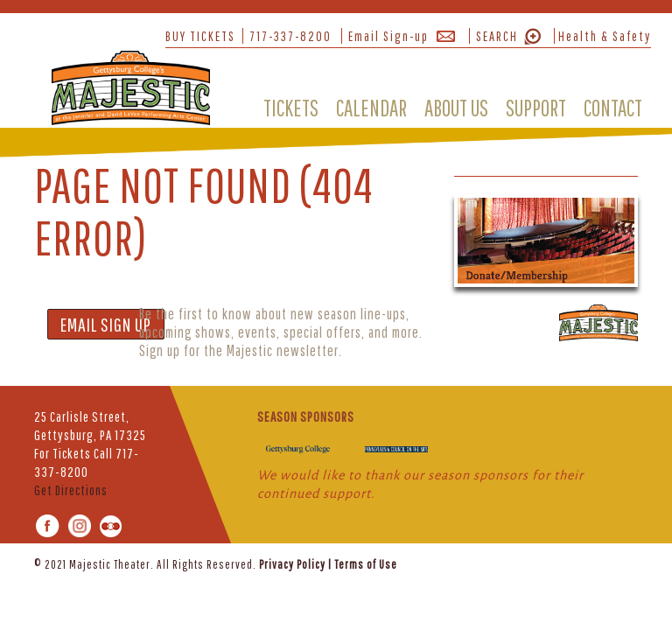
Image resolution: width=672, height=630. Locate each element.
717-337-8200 (290, 36)
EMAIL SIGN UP (106, 324)
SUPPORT (536, 108)
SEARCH (497, 36)
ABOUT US (456, 108)
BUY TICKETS (200, 36)
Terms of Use (366, 564)
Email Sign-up (388, 36)
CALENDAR (371, 108)
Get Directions (71, 490)
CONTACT (613, 108)
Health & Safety (605, 36)
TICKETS (291, 108)
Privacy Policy (292, 564)
